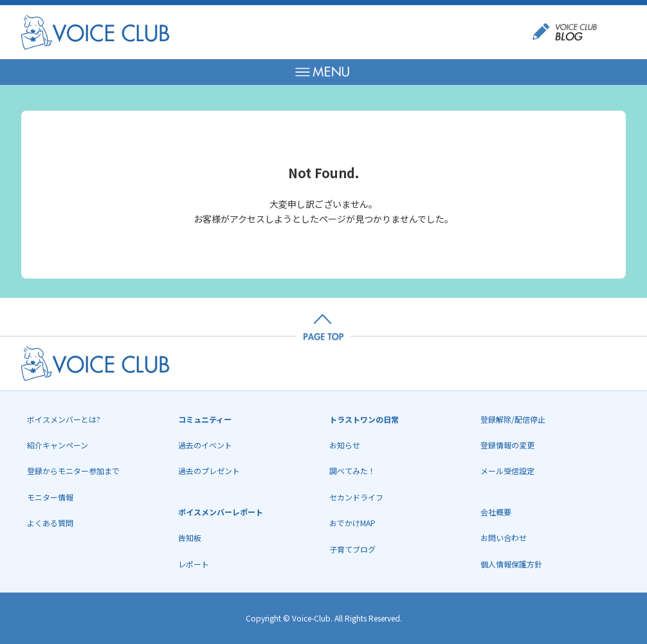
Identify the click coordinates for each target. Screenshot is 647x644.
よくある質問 (50, 523)
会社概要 (496, 512)
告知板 (190, 538)
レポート (194, 564)
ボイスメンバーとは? (64, 419)
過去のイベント (205, 445)
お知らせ (345, 445)
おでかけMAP (352, 523)
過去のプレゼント (209, 471)
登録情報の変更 (507, 445)
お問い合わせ (504, 538)
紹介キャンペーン (58, 445)
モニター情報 (50, 497)
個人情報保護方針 (511, 564)
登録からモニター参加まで (73, 471)
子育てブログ (352, 549)
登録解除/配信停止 (513, 419)
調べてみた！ (352, 471)
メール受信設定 (507, 471)
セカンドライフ (356, 497)
